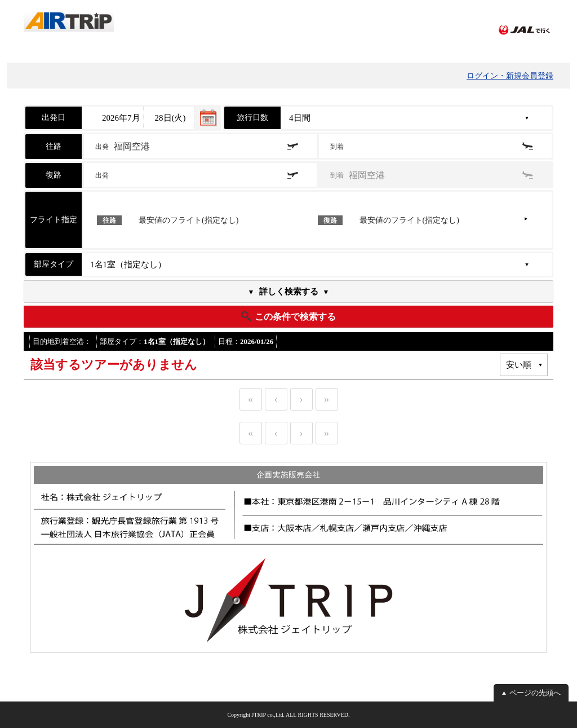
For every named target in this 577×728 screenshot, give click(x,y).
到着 (338, 147)
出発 (123, 146)
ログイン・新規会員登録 (510, 76)
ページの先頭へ (535, 693)
